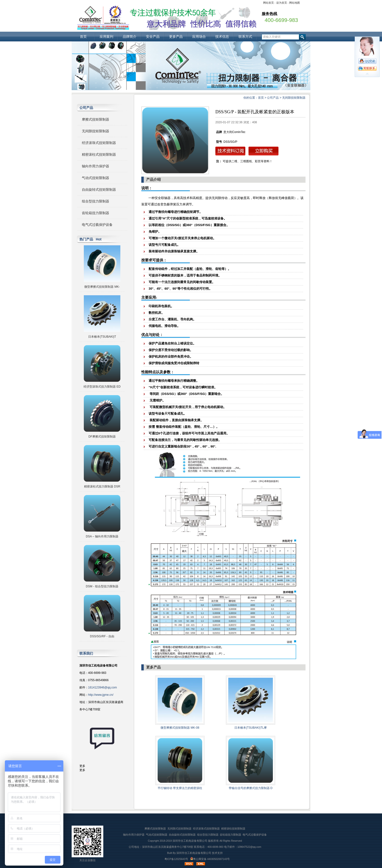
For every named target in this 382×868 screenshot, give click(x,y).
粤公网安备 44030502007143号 (210, 859)
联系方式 (245, 37)
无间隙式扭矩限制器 (179, 829)
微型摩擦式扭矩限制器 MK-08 (180, 728)
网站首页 (268, 3)
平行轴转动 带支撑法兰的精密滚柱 (180, 788)
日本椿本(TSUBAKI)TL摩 (251, 728)
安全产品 (153, 37)
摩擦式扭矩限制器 (95, 119)
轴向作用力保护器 (95, 166)
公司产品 (273, 98)
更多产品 (176, 37)
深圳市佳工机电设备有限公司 (190, 841)
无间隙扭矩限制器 (294, 98)
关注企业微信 (87, 860)
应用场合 (199, 37)
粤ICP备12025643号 (176, 859)
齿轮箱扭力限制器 (95, 213)
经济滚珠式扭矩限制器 (99, 143)
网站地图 (295, 3)
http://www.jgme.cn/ (101, 695)
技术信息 (222, 37)
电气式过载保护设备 (97, 225)
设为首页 (282, 3)
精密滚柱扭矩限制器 (233, 829)
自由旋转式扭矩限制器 (99, 190)
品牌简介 (130, 37)
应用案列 (106, 37)
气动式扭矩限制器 (95, 178)
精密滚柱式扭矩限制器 (99, 154)
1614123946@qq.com (103, 687)
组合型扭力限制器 (95, 201)
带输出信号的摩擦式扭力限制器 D (251, 788)
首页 (83, 37)
